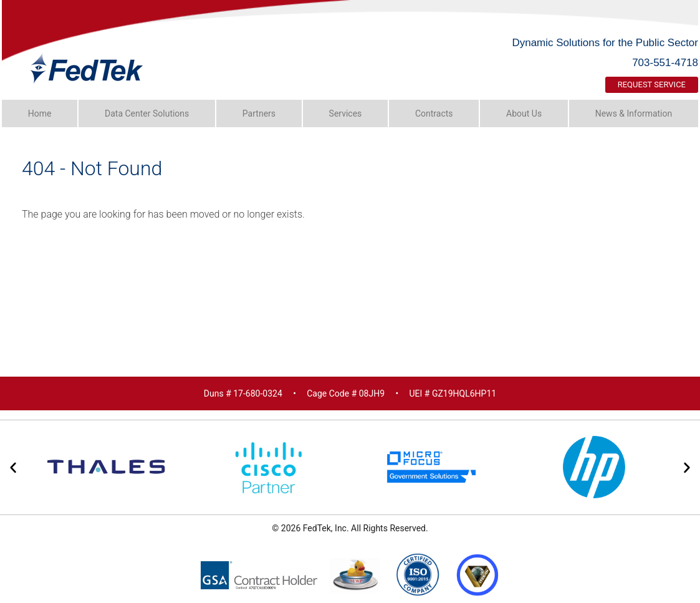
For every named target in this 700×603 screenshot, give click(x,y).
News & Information (634, 113)
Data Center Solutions (147, 113)
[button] (13, 468)
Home (40, 113)
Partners (259, 113)
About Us (524, 113)
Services (346, 113)
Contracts (434, 113)
